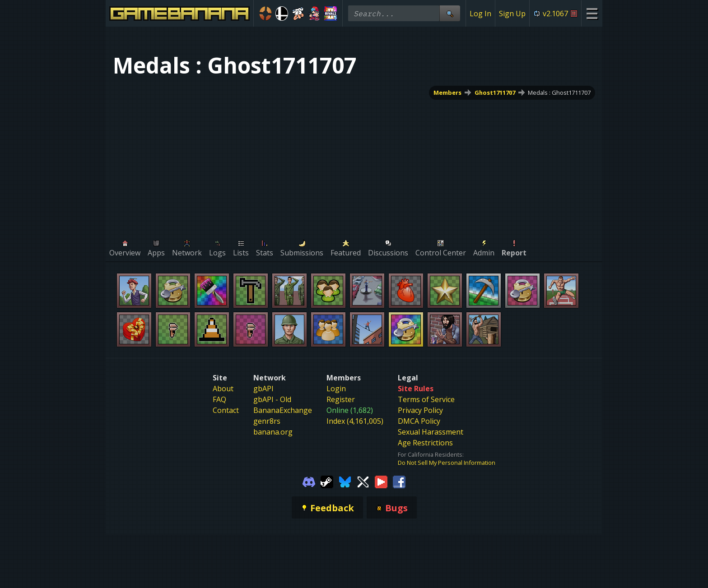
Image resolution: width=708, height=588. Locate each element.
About (223, 389)
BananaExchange (283, 410)
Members (447, 93)
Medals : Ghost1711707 (559, 93)
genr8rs (267, 421)
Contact (226, 410)
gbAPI (263, 389)
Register (341, 399)
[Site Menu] (592, 13)
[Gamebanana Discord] (309, 481)
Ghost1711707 (495, 93)
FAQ (219, 399)
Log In (480, 14)
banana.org (273, 432)
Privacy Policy (420, 410)
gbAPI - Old (272, 399)
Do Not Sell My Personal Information (447, 463)
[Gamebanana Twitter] (363, 481)
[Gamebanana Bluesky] (345, 481)
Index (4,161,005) (355, 421)
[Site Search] (450, 13)
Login (336, 389)
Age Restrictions (425, 443)
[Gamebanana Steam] (327, 481)
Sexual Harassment (431, 432)
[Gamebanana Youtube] (381, 481)
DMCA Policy (419, 421)
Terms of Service (426, 399)
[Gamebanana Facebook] (399, 481)
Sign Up (512, 14)
